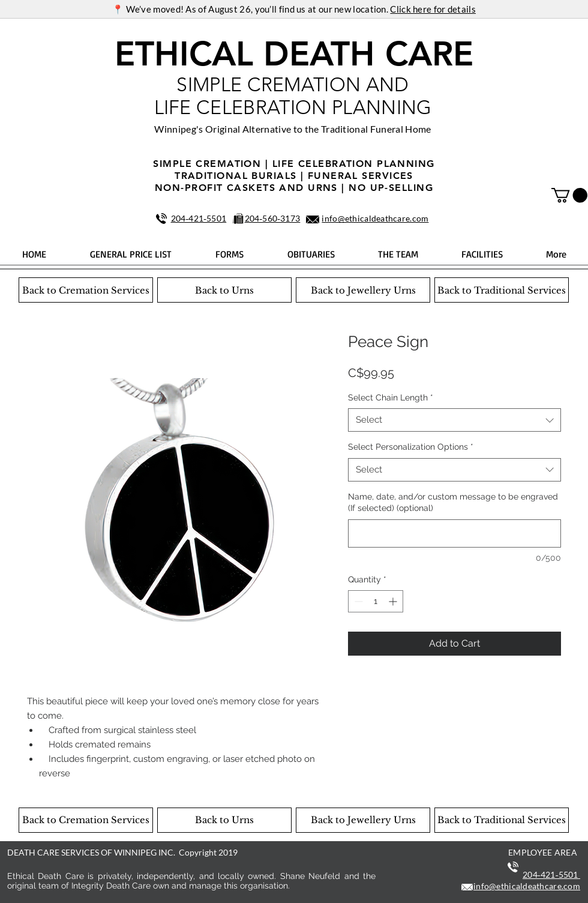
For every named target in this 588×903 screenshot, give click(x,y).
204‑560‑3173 (273, 218)
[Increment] (394, 601)
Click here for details (433, 9)
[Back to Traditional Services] (502, 290)
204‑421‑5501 (199, 218)
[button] (569, 195)
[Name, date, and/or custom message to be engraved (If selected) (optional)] (454, 533)
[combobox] (454, 420)
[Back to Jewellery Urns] (363, 290)
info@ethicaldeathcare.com (375, 218)
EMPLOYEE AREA (543, 852)
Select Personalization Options (411, 447)
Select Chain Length (391, 397)
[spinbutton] (376, 601)
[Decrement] (357, 601)
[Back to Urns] (224, 290)
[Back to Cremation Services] (86, 290)
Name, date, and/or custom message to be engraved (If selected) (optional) (453, 503)
